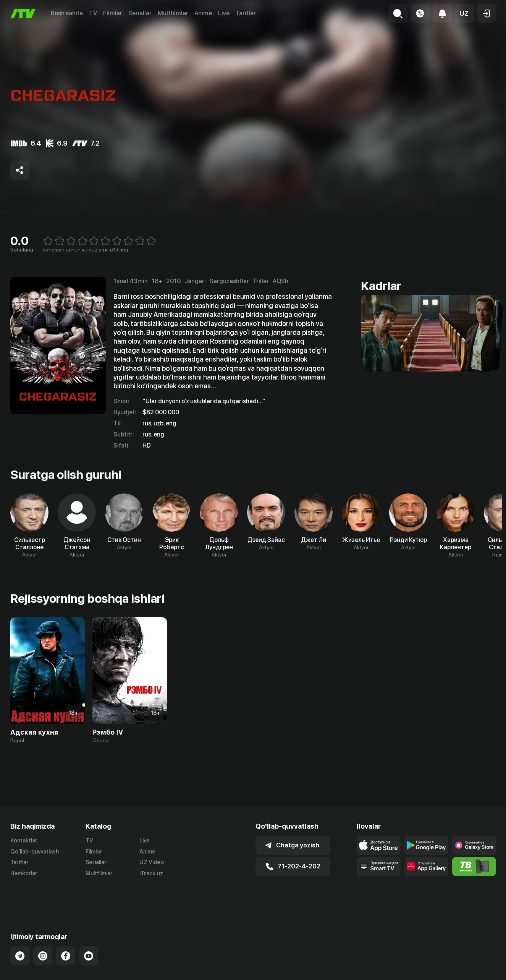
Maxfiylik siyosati (474, 968)
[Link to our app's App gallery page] (426, 866)
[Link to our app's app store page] (379, 845)
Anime (203, 13)
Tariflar (246, 13)
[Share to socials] (20, 170)
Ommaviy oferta (422, 968)
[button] (464, 13)
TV (93, 13)
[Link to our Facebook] (66, 929)
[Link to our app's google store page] (426, 845)
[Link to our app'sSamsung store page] (474, 845)
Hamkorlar (24, 873)
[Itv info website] (474, 866)
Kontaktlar (24, 840)
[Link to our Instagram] (43, 929)
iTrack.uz (151, 873)
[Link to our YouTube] (89, 929)
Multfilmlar (173, 13)
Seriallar (140, 13)
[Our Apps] (379, 866)
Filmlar (113, 13)
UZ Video (152, 862)
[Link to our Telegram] (20, 929)
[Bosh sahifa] (23, 14)
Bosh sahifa (67, 13)
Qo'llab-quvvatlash (35, 852)
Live (224, 13)
